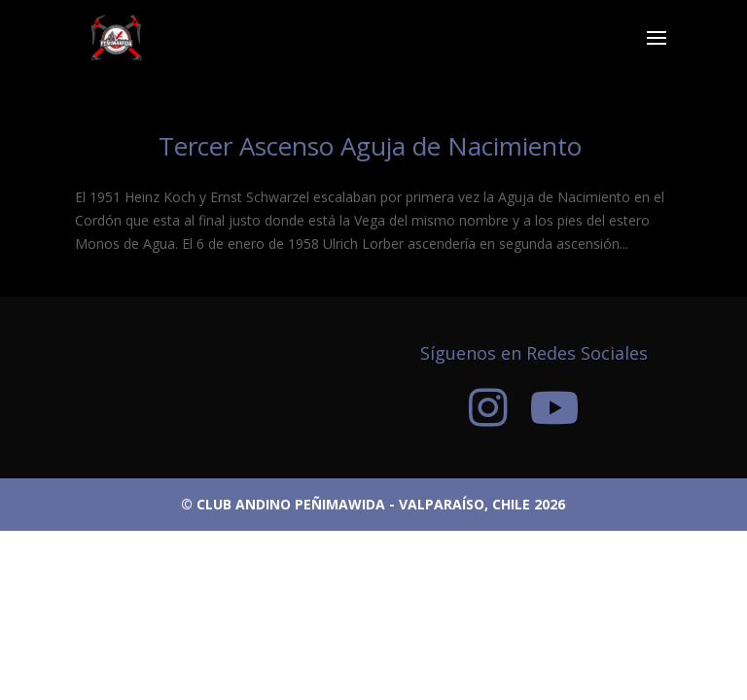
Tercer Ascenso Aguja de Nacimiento (373, 146)
